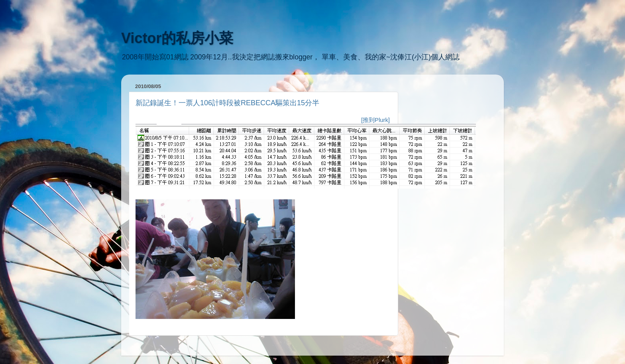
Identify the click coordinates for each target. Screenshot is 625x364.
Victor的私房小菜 (177, 38)
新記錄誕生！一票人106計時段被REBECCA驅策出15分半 (227, 103)
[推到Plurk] (375, 120)
